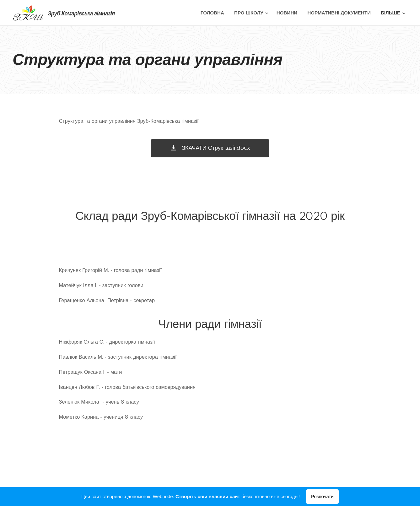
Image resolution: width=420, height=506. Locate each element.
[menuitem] (214, 13)
